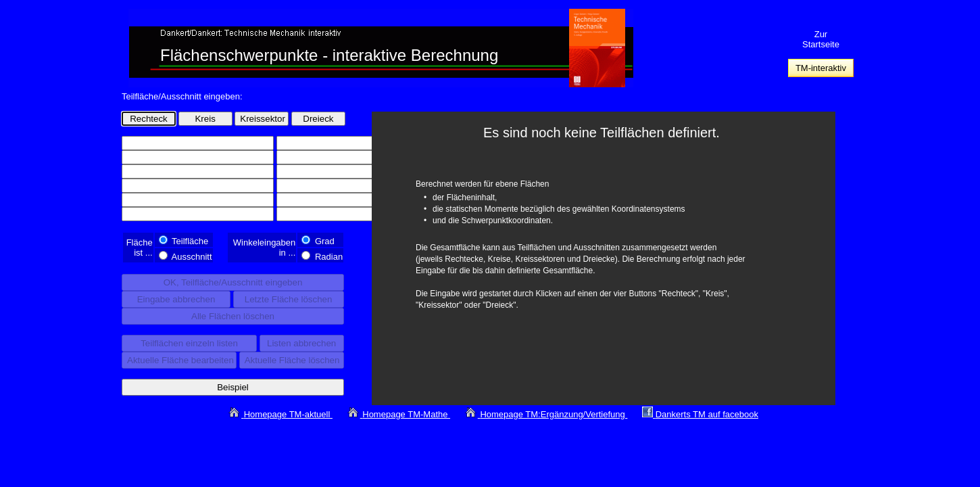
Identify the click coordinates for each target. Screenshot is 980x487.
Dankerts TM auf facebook (707, 414)
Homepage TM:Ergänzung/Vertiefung (554, 414)
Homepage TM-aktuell (288, 414)
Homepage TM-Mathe (406, 414)
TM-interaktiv (821, 68)
